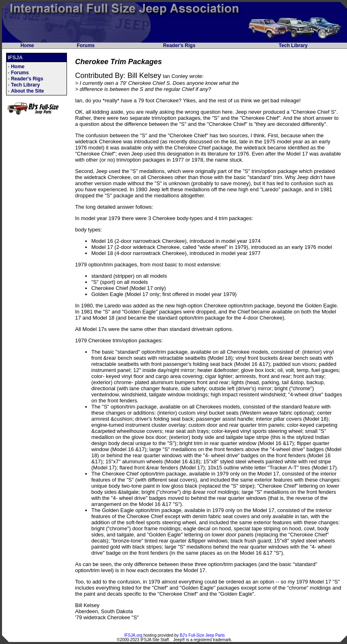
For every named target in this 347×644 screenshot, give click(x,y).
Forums (86, 45)
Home (27, 45)
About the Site (27, 91)
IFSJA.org (133, 635)
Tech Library (293, 45)
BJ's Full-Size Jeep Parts (202, 635)
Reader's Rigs (179, 45)
